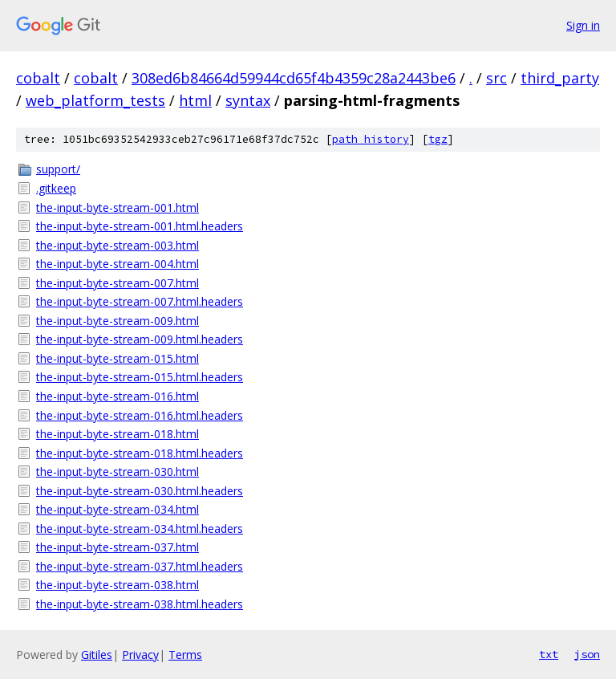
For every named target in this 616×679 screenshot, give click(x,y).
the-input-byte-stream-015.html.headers (140, 377)
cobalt (38, 78)
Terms (185, 655)
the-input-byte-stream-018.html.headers (140, 453)
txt (549, 654)
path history (371, 139)
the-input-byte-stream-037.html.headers (140, 566)
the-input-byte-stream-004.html (118, 264)
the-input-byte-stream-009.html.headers (140, 339)
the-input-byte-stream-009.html (118, 321)
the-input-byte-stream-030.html (118, 472)
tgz (438, 139)
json (587, 654)
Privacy (140, 655)
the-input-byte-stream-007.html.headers (140, 301)
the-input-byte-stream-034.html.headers (140, 529)
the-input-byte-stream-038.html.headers (140, 604)
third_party (560, 78)
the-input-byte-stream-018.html (118, 434)
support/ (58, 169)
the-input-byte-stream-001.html (118, 207)
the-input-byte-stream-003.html (118, 245)
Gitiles (97, 655)
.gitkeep (56, 188)
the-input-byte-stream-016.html (118, 396)
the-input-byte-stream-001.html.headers (140, 226)
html (195, 100)
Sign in (583, 25)
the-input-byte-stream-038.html (118, 585)
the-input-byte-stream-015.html (118, 358)
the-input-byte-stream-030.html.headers (140, 491)
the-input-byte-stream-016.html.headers (140, 415)
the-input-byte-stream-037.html (118, 547)
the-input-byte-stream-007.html (118, 283)
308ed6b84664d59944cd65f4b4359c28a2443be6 (294, 78)
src (496, 78)
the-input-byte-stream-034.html (118, 509)
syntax (248, 100)
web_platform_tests (95, 100)
